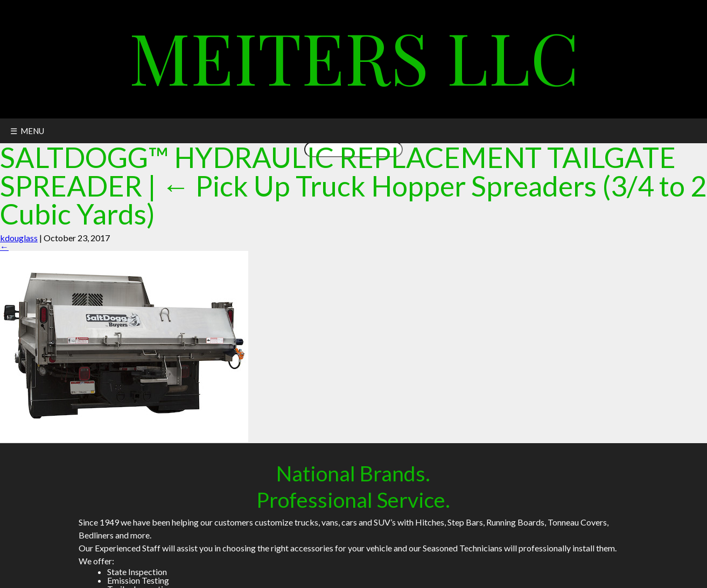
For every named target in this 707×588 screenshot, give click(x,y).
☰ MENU (27, 131)
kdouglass (19, 238)
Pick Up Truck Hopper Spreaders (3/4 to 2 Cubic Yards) (353, 200)
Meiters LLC (354, 56)
